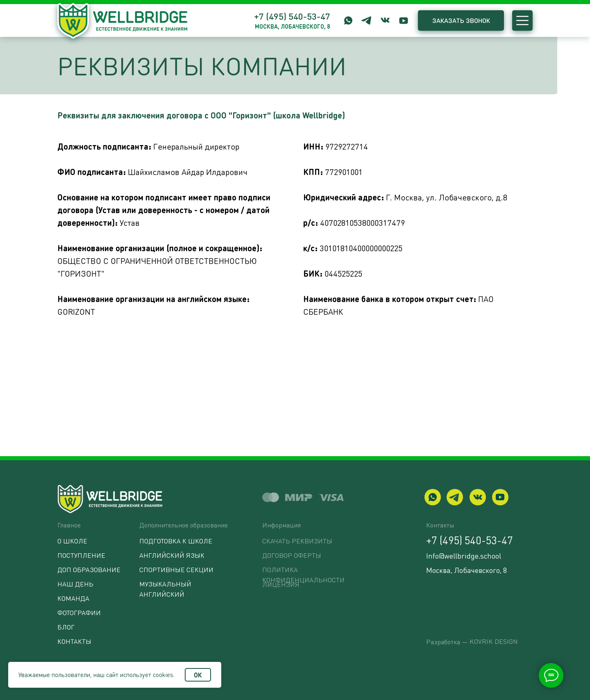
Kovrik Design (494, 641)
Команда (73, 598)
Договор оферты (292, 555)
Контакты (74, 641)
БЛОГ (66, 627)
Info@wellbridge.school (464, 556)
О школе (72, 541)
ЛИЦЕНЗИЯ (281, 584)
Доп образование (89, 569)
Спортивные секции (176, 569)
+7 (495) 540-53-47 (292, 16)
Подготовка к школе (176, 541)
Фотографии (79, 612)
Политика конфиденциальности (303, 575)
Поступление (81, 555)
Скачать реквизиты (297, 541)
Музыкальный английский (165, 589)
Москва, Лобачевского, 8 (466, 570)
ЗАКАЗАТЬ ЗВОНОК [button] (461, 20)
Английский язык (172, 555)
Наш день (75, 584)
